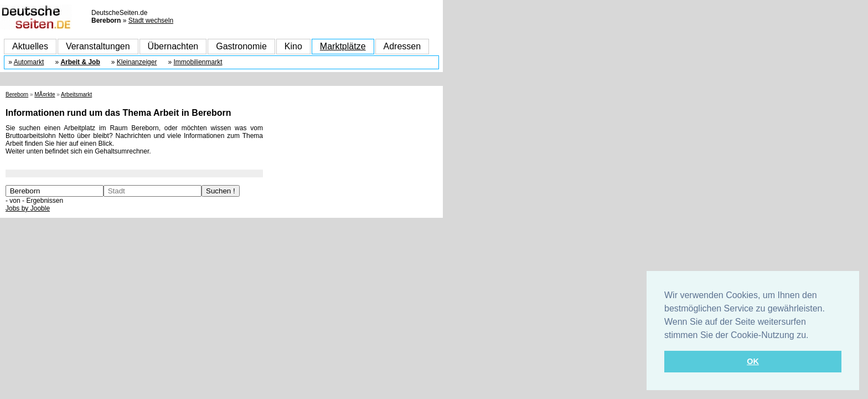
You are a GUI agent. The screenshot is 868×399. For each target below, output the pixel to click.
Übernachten (173, 46)
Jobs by (28, 208)
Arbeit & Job (80, 62)
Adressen (402, 46)
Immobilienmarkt (198, 62)
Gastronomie (241, 46)
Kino (293, 46)
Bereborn (17, 94)
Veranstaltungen (98, 46)
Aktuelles (30, 46)
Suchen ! (221, 191)
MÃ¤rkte (45, 94)
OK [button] (753, 361)
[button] (813, 336)
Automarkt (29, 62)
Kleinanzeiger (137, 62)
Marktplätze (343, 46)
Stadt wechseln (151, 21)
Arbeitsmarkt (76, 94)
